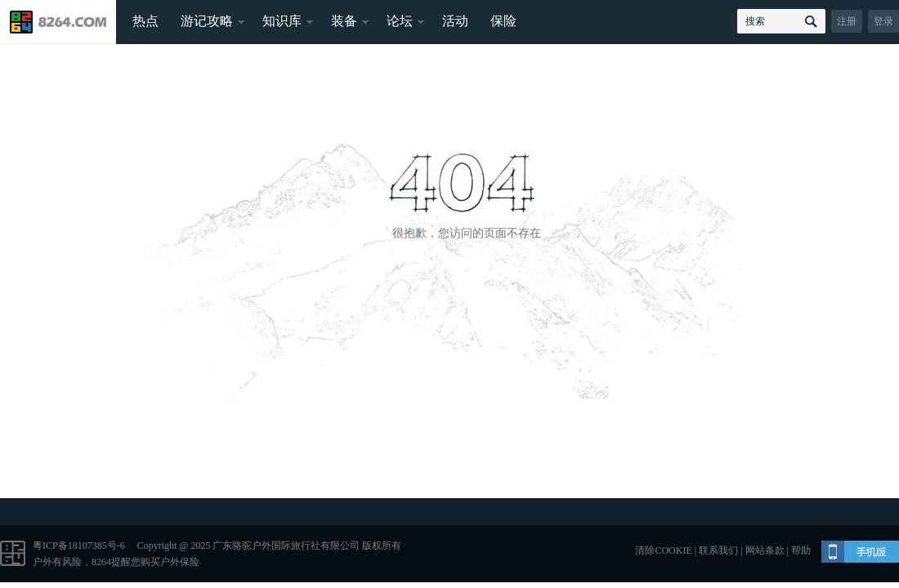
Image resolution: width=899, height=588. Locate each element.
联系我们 (718, 550)
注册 (847, 21)
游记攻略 (207, 21)
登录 (883, 21)
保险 (503, 21)
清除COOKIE (663, 550)
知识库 (282, 21)
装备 (344, 21)
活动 (455, 21)
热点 (145, 21)
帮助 (801, 550)
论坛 (400, 21)
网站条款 (765, 550)
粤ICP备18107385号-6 (79, 546)
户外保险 (180, 562)
